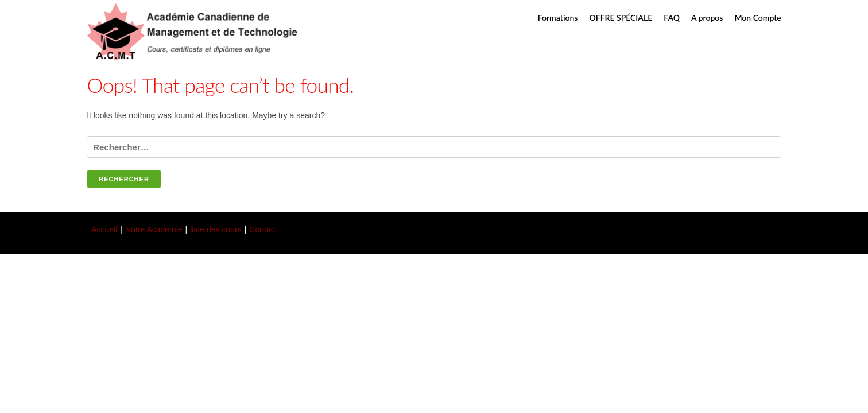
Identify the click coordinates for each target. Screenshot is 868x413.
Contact (263, 229)
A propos (707, 17)
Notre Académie (154, 229)
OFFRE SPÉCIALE (621, 17)
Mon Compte (757, 17)
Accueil (104, 229)
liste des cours (216, 229)
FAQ (672, 17)
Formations (558, 17)
